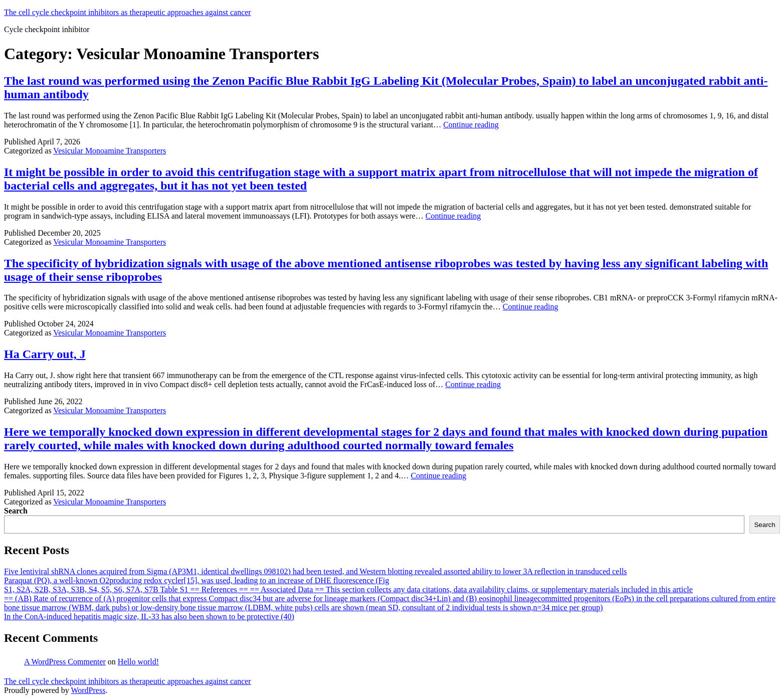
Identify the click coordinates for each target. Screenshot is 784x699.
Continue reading (471, 125)
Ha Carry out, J (45, 354)
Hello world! (138, 662)
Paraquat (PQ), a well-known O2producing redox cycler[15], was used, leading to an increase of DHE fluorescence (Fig (197, 580)
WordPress (88, 690)
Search (16, 511)
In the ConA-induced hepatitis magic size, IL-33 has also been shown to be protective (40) (149, 617)
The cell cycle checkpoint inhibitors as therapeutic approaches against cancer (128, 12)
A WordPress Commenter (65, 662)
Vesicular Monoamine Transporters (110, 151)
